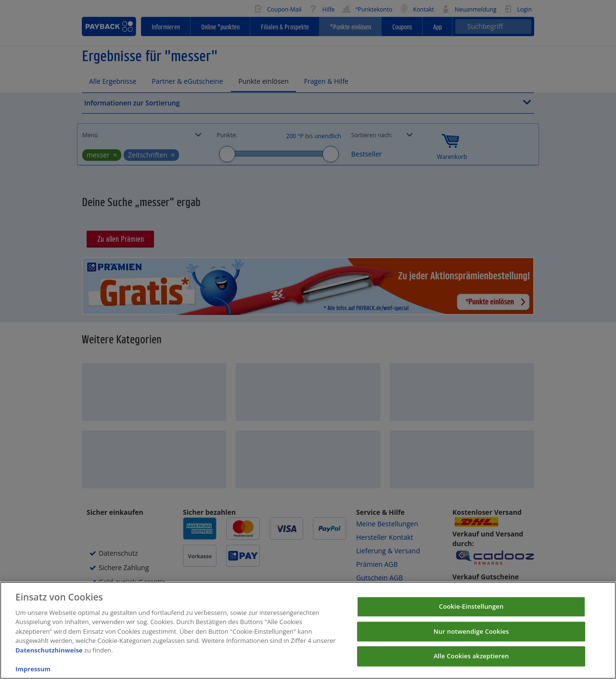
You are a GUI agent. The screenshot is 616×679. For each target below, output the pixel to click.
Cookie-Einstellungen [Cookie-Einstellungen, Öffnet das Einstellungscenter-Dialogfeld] (471, 616)
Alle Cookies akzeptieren (471, 666)
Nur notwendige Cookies (471, 641)
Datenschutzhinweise (49, 660)
